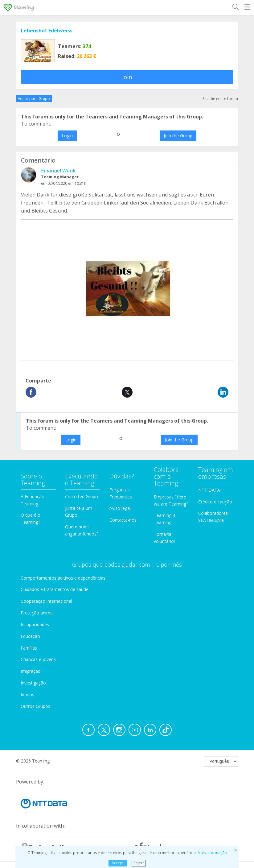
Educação (30, 636)
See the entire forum (220, 99)
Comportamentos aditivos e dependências (63, 578)
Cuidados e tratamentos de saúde (55, 589)
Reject (139, 863)
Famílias (29, 648)
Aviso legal (120, 508)
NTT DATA (209, 490)
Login (67, 136)
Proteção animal (37, 613)
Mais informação (212, 853)
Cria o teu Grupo (82, 496)
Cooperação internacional (46, 601)
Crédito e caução (215, 502)
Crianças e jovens (38, 659)
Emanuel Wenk (58, 171)
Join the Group (178, 136)
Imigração (31, 671)
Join (127, 77)
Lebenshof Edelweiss (47, 31)
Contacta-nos (123, 520)
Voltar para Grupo (34, 99)
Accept (118, 863)
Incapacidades (35, 624)
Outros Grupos (35, 706)
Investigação (33, 683)
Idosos (27, 694)
